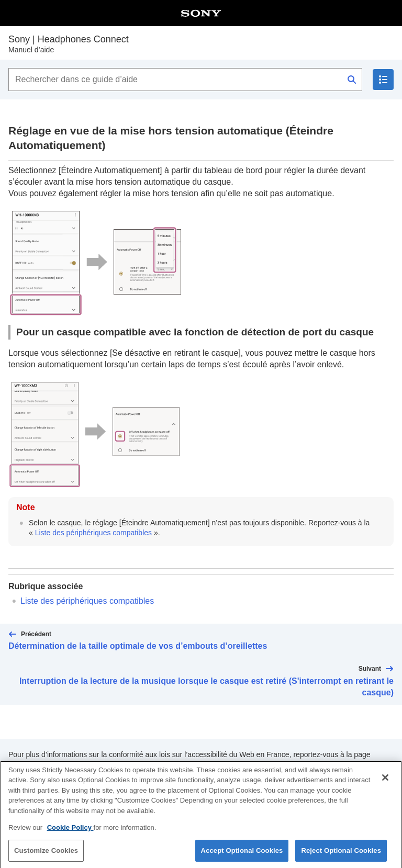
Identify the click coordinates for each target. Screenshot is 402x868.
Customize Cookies (46, 855)
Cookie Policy (70, 833)
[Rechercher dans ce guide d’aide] (185, 80)
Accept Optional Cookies (242, 855)
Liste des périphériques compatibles (93, 533)
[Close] (385, 782)
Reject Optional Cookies (341, 855)
